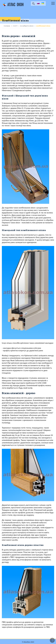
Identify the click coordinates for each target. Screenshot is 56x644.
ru (38, 3)
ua (42, 3)
